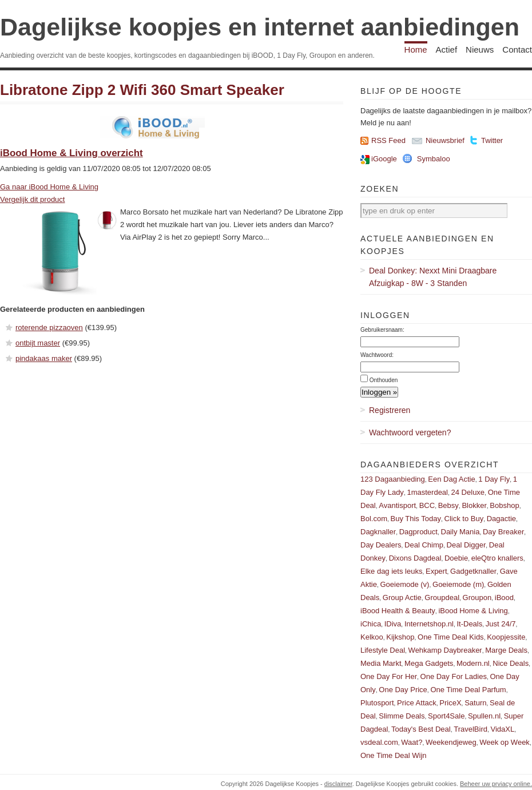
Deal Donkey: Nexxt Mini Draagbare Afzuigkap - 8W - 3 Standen (433, 277)
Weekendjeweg (451, 742)
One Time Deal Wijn (394, 755)
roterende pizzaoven (49, 327)
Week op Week (505, 742)
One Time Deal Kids (451, 637)
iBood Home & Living (473, 611)
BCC (427, 505)
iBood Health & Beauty (398, 611)
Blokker (474, 505)
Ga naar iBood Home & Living (49, 187)
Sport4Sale (446, 716)
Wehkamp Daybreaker (445, 650)
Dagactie (501, 519)
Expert (436, 571)
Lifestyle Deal (383, 650)
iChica (371, 624)
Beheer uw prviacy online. (496, 784)
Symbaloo (434, 159)
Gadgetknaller (473, 571)
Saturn (475, 703)
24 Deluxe (468, 492)
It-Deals (469, 624)
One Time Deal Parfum (468, 690)
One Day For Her (389, 676)
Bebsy (448, 505)
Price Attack (417, 703)
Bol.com (374, 519)
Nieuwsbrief (445, 140)
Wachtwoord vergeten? (410, 432)
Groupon (477, 598)
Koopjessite (506, 637)
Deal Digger (467, 545)
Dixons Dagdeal (415, 558)
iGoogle (384, 159)
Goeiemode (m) (458, 584)
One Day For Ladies (454, 676)
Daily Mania (460, 532)
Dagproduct (418, 532)
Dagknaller (378, 532)
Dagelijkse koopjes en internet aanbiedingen (260, 27)
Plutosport (377, 703)
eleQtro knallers (497, 558)
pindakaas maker (44, 358)
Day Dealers (381, 545)
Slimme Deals (402, 716)
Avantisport (397, 505)
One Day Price (403, 690)
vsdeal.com (379, 742)
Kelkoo (372, 637)
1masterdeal (427, 492)
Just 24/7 (501, 624)
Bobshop (504, 505)
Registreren (390, 410)
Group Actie (402, 598)
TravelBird (471, 729)
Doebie (456, 558)
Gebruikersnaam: (382, 330)
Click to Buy (464, 519)
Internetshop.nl (429, 624)
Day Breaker (503, 532)
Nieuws (480, 49)
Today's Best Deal (421, 729)
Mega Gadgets (429, 663)
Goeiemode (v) (404, 584)
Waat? (412, 742)
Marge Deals (506, 650)
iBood (504, 598)
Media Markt (381, 663)
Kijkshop (400, 637)
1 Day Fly (494, 479)
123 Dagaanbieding (393, 479)
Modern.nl (473, 663)
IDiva (393, 624)
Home (416, 49)
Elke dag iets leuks (391, 571)
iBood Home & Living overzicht (72, 153)
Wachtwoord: (377, 355)
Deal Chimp (424, 545)
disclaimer (338, 784)
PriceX (450, 703)
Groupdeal (442, 598)
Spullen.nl (484, 716)
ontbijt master (38, 343)
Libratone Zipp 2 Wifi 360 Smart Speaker (142, 90)
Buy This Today (416, 519)
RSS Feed (388, 140)
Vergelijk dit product (32, 199)
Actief (447, 49)
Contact (517, 49)
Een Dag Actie (451, 479)
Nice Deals (511, 663)
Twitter (492, 140)
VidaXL (503, 729)
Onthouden (384, 380)
